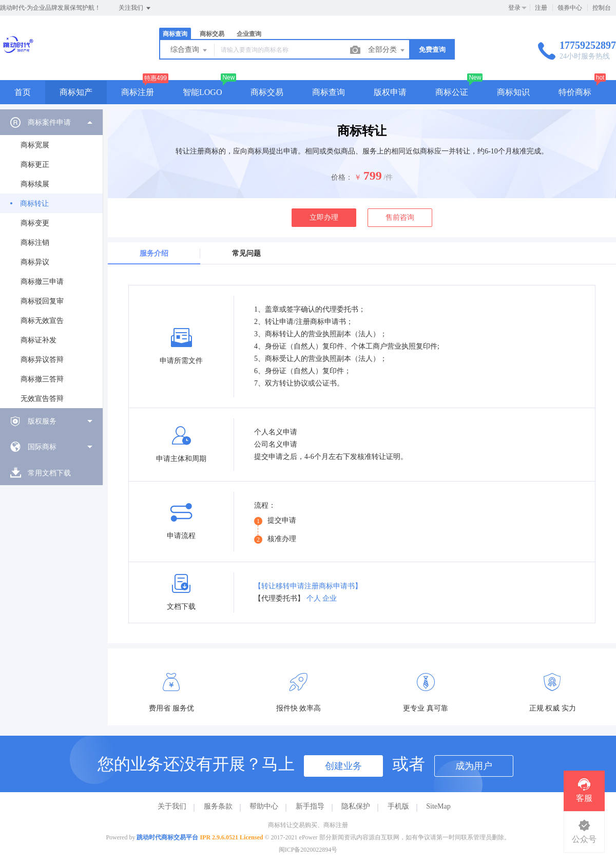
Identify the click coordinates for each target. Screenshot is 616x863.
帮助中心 (264, 806)
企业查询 (249, 34)
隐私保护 (356, 806)
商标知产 (76, 92)
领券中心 (570, 8)
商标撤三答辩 (42, 379)
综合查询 (189, 50)
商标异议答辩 (42, 360)
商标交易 (212, 34)
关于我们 (172, 806)
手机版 (398, 806)
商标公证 (452, 92)
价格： (342, 177)
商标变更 (35, 223)
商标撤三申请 (42, 282)
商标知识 (513, 92)
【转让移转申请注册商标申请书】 (308, 586)
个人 (314, 598)
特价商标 (575, 92)
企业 (330, 598)
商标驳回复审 (42, 301)
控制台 (602, 8)
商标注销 (35, 243)
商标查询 (175, 34)
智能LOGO (202, 92)
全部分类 (387, 50)
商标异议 (35, 262)
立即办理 (324, 217)
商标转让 (34, 204)
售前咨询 (400, 217)
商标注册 (138, 92)
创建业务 (343, 766)
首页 (23, 92)
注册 (541, 8)
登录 (514, 8)
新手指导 (310, 806)
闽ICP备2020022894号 (308, 850)
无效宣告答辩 (42, 399)
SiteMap (438, 806)
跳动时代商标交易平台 (167, 837)
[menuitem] (51, 259)
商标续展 (35, 184)
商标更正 (35, 165)
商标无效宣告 (42, 321)
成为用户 (474, 766)
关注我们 (135, 8)
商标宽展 (35, 145)
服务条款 (218, 806)
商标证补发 (38, 340)
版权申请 (390, 92)
